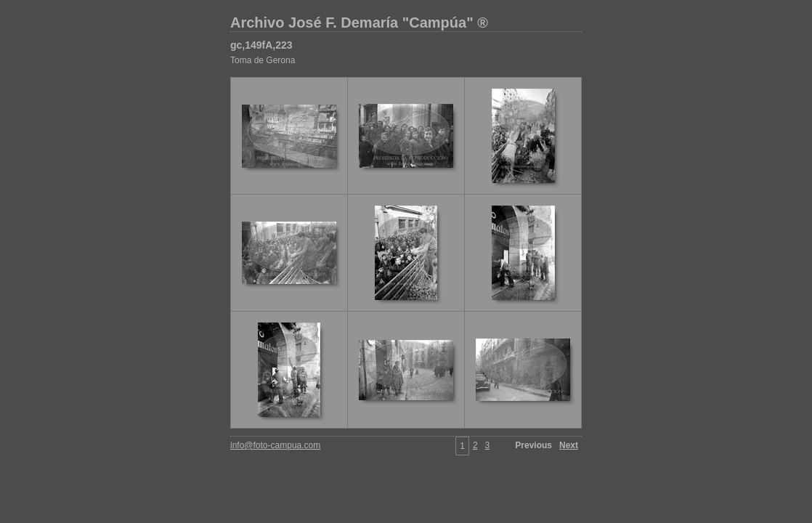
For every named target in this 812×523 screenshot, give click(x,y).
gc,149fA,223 (261, 45)
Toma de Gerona (263, 60)
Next (569, 445)
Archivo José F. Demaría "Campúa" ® (359, 23)
